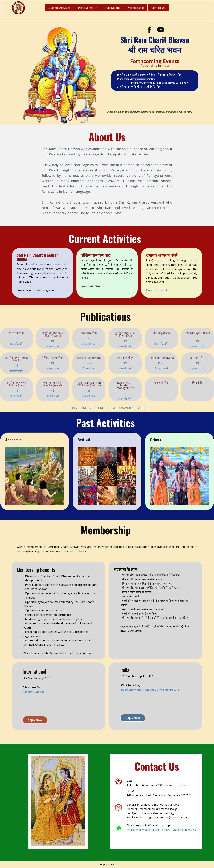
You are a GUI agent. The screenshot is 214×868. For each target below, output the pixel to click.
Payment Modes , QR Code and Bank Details (150, 690)
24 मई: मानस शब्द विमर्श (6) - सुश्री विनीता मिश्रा (139, 87)
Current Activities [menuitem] (60, 8)
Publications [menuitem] (112, 8)
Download (89, 368)
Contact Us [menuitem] (158, 8)
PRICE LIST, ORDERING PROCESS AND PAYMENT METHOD (107, 408)
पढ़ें (16, 338)
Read (89, 363)
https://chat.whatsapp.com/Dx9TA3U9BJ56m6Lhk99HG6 (162, 830)
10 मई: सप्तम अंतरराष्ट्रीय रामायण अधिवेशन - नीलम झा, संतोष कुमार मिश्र (149, 75)
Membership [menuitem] (136, 8)
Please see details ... (158, 290)
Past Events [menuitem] (85, 8)
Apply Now (35, 720)
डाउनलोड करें (16, 344)
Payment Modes (33, 692)
